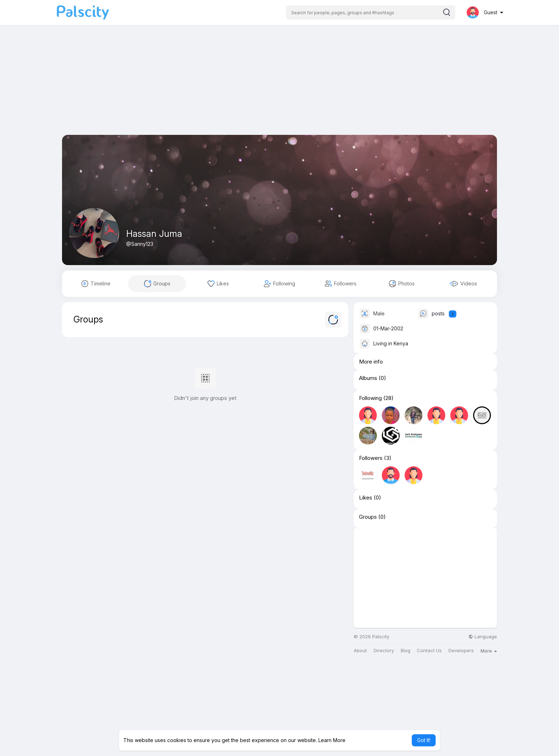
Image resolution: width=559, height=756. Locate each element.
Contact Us (429, 651)
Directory (384, 651)
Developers (461, 651)
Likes (366, 498)
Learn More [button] (332, 740)
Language (483, 637)
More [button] (489, 651)
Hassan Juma (154, 234)
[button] (371, 12)
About (360, 651)
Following (370, 398)
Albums (368, 378)
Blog (406, 651)
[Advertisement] (279, 85)
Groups (368, 517)
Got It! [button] (424, 740)
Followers (371, 458)
